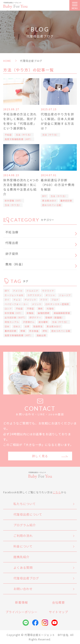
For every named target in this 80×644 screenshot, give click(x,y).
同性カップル (12, 322)
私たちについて (25, 504)
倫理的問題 (44, 313)
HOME (7, 61)
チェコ (17, 300)
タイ (7, 300)
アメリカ (18, 291)
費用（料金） (15, 264)
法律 (27, 326)
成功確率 (43, 322)
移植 (23, 331)
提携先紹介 (21, 557)
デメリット (30, 300)
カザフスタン (35, 295)
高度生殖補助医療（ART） (19, 139)
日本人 (17, 326)
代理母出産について (28, 514)
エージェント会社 (14, 295)
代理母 (50, 309)
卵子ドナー (35, 317)
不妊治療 (12, 232)
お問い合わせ (23, 589)
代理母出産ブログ (26, 578)
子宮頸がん (29, 322)
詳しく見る (40, 456)
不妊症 (8, 135)
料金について (23, 546)
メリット (37, 304)
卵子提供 (12, 254)
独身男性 (38, 326)
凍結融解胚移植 (62, 313)
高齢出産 (41, 335)
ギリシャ (50, 295)
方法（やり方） (24, 135)
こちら (57, 492)
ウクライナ (48, 291)
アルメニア (32, 291)
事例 (40, 309)
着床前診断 (66, 201)
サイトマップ (58, 612)
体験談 (30, 313)
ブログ (55, 300)
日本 (7, 326)
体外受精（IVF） (14, 201)
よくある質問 (23, 567)
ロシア (8, 309)
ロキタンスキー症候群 (57, 304)
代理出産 (12, 243)
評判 (45, 331)
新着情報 (22, 602)
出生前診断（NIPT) (15, 317)
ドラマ (44, 300)
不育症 (30, 309)
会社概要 (58, 602)
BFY (44, 196)
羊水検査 (34, 331)
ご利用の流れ (23, 536)
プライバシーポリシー (22, 612)
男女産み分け (49, 201)
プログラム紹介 (25, 525)
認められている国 (52, 205)
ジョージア (65, 295)
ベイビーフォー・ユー (16, 304)
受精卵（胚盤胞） (55, 317)
